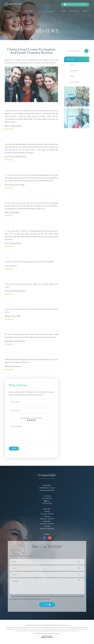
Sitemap (49, 634)
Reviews (73, 76)
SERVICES (72, 95)
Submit (46, 605)
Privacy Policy (57, 634)
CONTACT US (86, 11)
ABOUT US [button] (8, 11)
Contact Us (74, 117)
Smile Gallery (74, 71)
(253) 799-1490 (13, 4)
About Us (73, 65)
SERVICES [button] (18, 11)
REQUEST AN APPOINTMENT (77, 4)
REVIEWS (63, 11)
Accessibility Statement (40, 634)
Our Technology (75, 82)
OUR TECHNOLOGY (74, 11)
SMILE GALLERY (29, 11)
